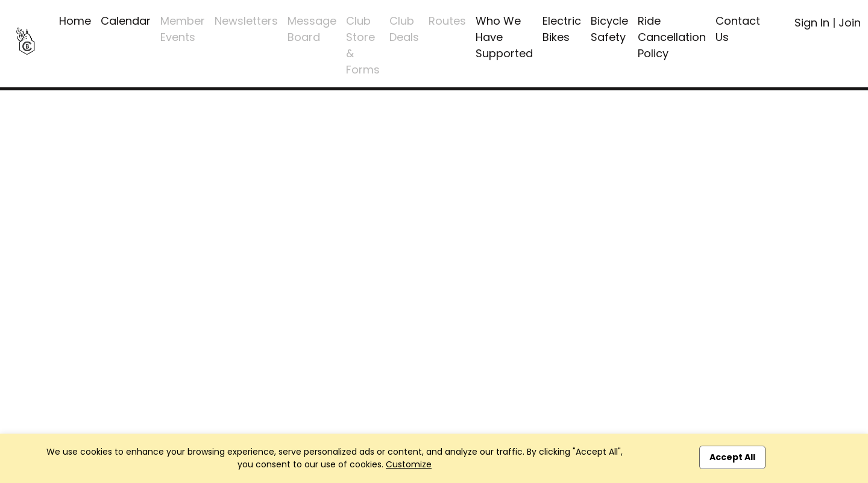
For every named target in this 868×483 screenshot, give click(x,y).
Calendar (126, 21)
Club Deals (404, 29)
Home (75, 21)
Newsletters (246, 21)
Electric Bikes (562, 29)
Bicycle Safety (609, 29)
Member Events (183, 29)
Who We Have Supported (504, 37)
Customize (409, 464)
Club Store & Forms (363, 45)
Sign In (812, 23)
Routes (447, 21)
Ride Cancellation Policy (672, 37)
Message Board (312, 29)
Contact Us (738, 29)
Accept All (732, 457)
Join (850, 23)
